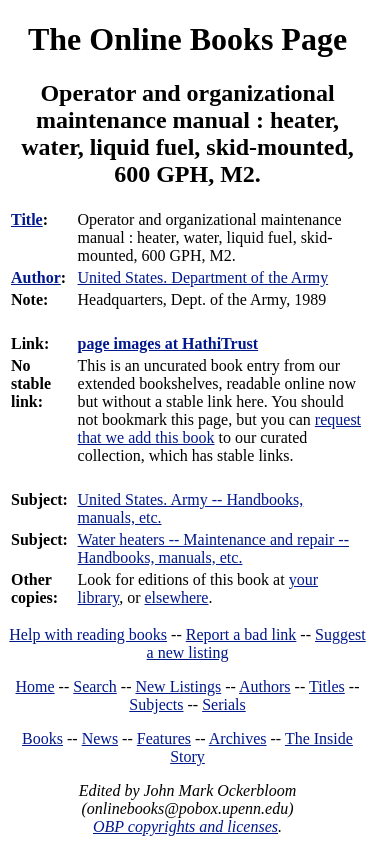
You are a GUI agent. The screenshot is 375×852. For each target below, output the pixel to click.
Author (36, 277)
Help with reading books (88, 634)
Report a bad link (241, 634)
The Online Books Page (187, 39)
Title (27, 219)
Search (95, 686)
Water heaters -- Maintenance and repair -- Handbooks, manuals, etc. (213, 548)
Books (42, 738)
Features (164, 738)
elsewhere (177, 597)
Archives (238, 738)
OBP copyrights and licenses (185, 826)
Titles (327, 686)
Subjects (156, 704)
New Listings (178, 686)
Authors (265, 686)
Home (35, 686)
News (100, 738)
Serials (224, 704)
